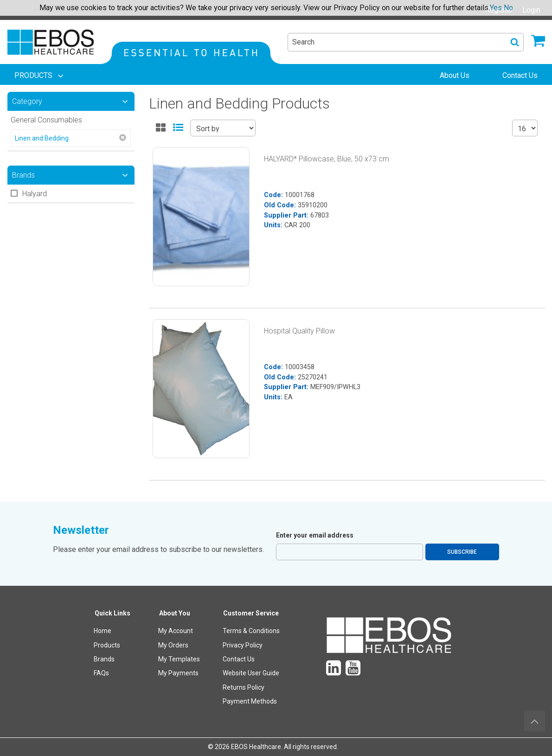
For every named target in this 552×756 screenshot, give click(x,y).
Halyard (35, 194)
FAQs (101, 673)
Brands (104, 659)
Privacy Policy (243, 645)
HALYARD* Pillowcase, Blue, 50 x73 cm (327, 159)
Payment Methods (250, 701)
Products (107, 645)
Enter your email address (315, 535)
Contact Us (239, 659)
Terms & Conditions (251, 631)
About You (175, 613)
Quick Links (112, 613)
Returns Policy (244, 687)
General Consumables (46, 120)
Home (103, 631)
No (508, 8)
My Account (176, 631)
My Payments (178, 673)
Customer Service (251, 613)
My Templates (179, 659)
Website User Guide (251, 673)
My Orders (173, 645)
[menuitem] (40, 76)
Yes (496, 8)
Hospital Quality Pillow (299, 331)
